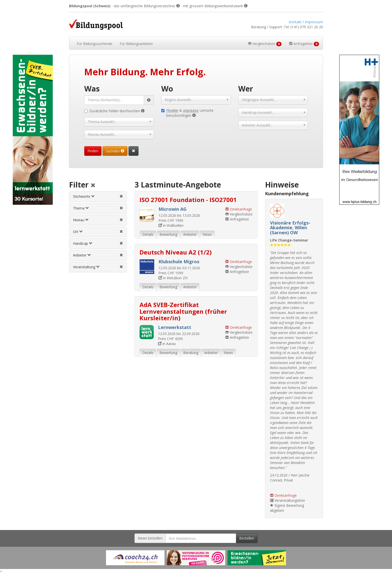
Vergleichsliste (239, 214)
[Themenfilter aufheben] (121, 208)
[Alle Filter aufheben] (93, 186)
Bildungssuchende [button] (94, 44)
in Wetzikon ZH (173, 278)
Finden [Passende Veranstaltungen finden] (93, 151)
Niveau (81, 220)
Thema (81, 208)
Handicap (83, 243)
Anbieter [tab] (190, 234)
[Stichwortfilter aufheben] (121, 196)
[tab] (98, 196)
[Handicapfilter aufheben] (121, 243)
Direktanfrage (283, 495)
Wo (167, 89)
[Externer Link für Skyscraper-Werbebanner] (33, 130)
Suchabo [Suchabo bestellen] (115, 151)
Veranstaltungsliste (287, 500)
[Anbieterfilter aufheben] (121, 255)
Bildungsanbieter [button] (136, 44)
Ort (78, 232)
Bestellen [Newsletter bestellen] (247, 538)
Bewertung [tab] (168, 234)
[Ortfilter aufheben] (121, 232)
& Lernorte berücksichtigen (187, 113)
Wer (246, 89)
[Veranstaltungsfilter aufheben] (121, 267)
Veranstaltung (86, 267)
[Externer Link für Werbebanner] (135, 558)
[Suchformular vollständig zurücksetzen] (133, 151)
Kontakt (295, 22)
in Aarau (167, 344)
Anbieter (82, 255)
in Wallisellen (171, 225)
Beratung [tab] (191, 353)
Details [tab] (148, 234)
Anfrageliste (237, 219)
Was (92, 89)
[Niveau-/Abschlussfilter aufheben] (121, 220)
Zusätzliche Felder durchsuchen (114, 111)
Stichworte (84, 196)
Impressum (314, 22)
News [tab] (207, 234)
